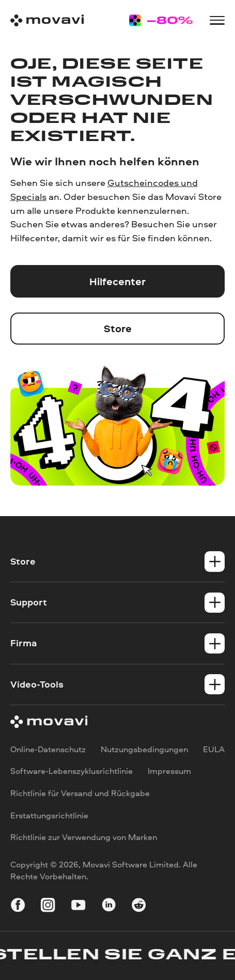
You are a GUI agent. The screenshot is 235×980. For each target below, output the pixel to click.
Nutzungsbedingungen (144, 749)
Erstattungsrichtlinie (49, 815)
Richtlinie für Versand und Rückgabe (80, 793)
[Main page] (47, 20)
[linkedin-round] (109, 906)
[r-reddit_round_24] (139, 906)
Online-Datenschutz (48, 749)
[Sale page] (161, 20)
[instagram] (48, 906)
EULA (214, 749)
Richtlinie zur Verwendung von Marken (84, 837)
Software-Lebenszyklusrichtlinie (72, 771)
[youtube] (78, 906)
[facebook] (18, 906)
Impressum (169, 771)
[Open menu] (217, 20)
